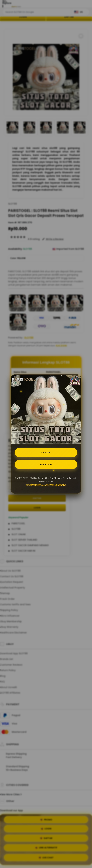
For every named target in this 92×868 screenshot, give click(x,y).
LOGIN (46, 452)
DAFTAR (46, 465)
